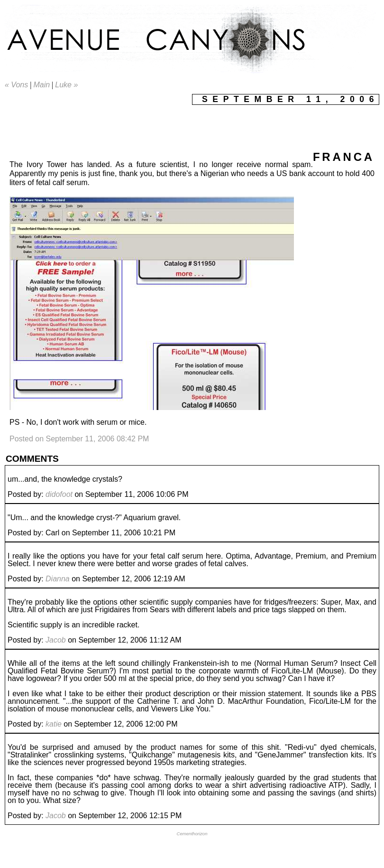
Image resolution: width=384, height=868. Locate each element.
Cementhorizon (192, 834)
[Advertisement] (177, 126)
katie (54, 724)
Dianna (58, 579)
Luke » (66, 85)
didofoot (59, 494)
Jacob (56, 640)
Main (41, 85)
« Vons (16, 85)
